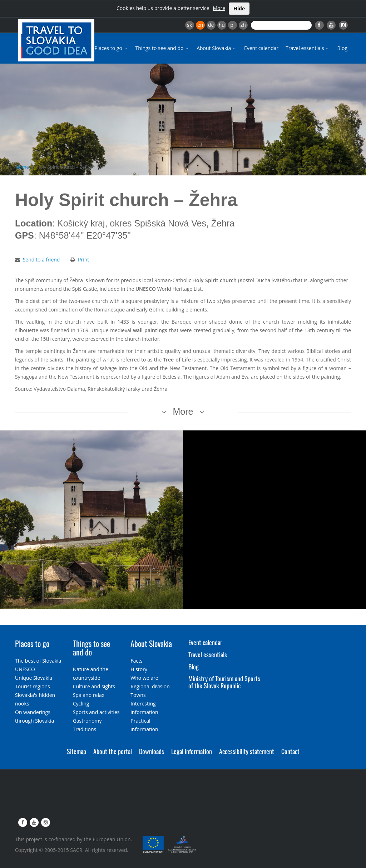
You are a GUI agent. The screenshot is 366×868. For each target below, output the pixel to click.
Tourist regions (33, 686)
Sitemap (76, 751)
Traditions (85, 729)
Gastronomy (87, 721)
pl (232, 25)
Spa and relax (89, 695)
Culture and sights (94, 686)
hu (222, 25)
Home (22, 167)
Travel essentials (308, 48)
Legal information (192, 751)
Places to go (111, 48)
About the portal (113, 751)
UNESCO (25, 669)
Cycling (81, 704)
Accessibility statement (247, 751)
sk (189, 25)
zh (243, 25)
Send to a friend (41, 260)
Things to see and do (163, 48)
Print (83, 260)
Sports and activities (96, 712)
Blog (342, 48)
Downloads (152, 751)
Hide (239, 8)
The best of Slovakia (38, 661)
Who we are (144, 678)
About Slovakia (217, 48)
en (200, 25)
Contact (290, 751)
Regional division (150, 686)
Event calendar (261, 48)
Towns (138, 695)
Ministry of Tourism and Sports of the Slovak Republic (224, 682)
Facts (136, 661)
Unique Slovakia (34, 678)
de (211, 25)
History (139, 669)
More (219, 8)
